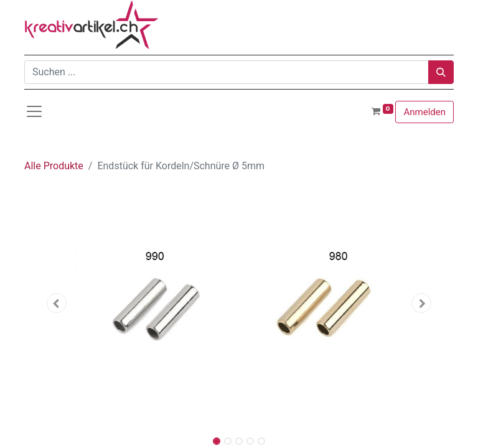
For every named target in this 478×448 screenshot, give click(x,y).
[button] (57, 303)
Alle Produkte (54, 166)
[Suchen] (441, 72)
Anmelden (424, 112)
